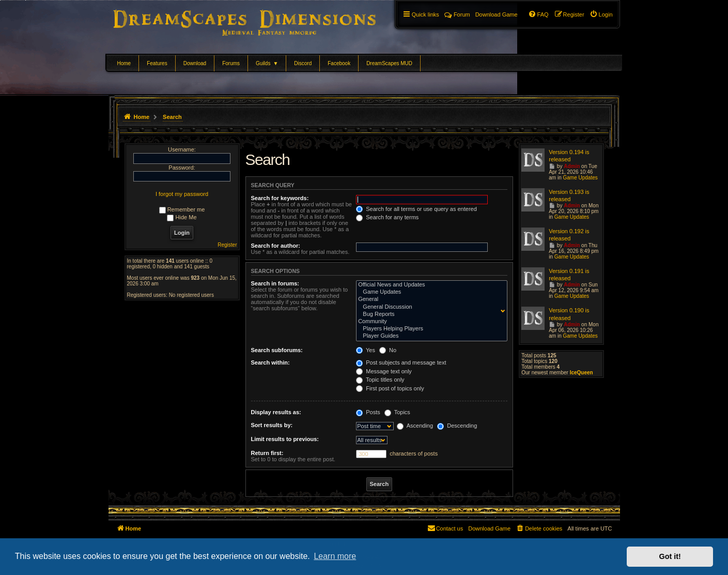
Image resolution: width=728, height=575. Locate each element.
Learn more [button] (335, 556)
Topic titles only (380, 380)
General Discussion (429, 307)
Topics (397, 412)
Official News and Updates (429, 285)
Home (124, 63)
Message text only (384, 371)
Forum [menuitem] (457, 14)
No (388, 350)
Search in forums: (275, 283)
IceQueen (582, 373)
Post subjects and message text (401, 362)
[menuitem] (601, 14)
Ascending (415, 426)
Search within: (270, 362)
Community (429, 322)
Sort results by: (272, 425)
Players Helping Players (429, 329)
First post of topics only (390, 388)
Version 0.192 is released (569, 235)
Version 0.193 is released (569, 195)
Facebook (339, 63)
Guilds (267, 63)
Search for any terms (387, 217)
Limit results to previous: (285, 439)
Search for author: (276, 246)
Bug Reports (429, 314)
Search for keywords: (280, 198)
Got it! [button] (670, 556)
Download (195, 63)
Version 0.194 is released (569, 156)
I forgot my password (182, 194)
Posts (368, 412)
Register (227, 245)
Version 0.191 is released (569, 275)
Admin (572, 166)
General (429, 299)
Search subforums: (277, 350)
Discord (303, 63)
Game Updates (429, 292)
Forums (231, 63)
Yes (366, 350)
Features (157, 63)
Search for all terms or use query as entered (416, 209)
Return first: (267, 453)
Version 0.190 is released (569, 314)
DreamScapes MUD (389, 63)
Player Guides (429, 336)
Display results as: (276, 412)
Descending (457, 426)
